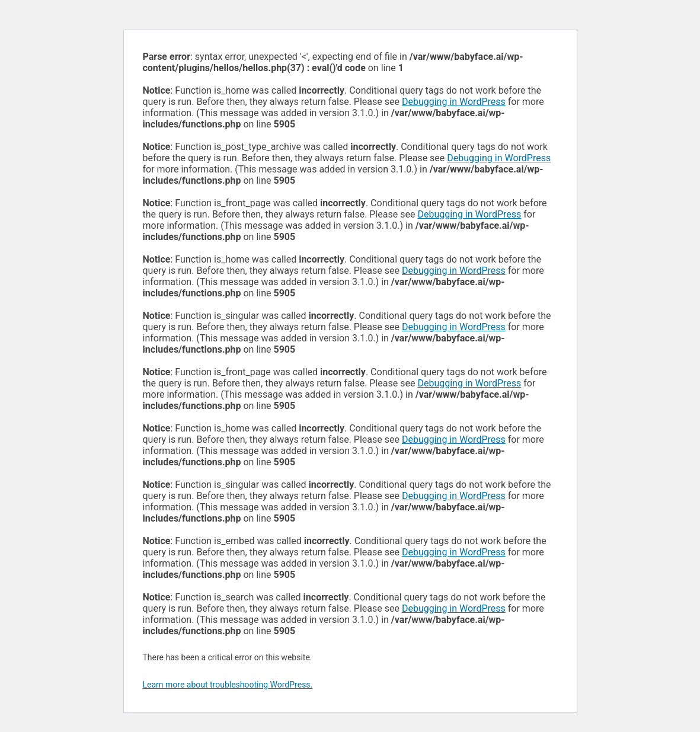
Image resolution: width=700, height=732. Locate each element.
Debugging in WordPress (454, 102)
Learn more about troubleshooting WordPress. (228, 685)
